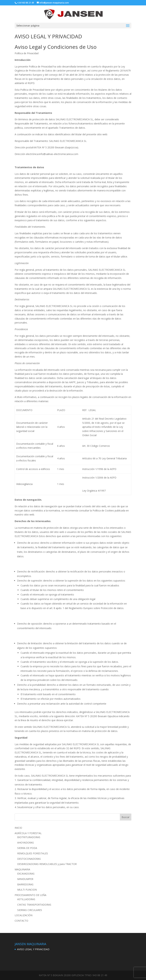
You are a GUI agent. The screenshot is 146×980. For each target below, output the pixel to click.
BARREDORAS (25, 884)
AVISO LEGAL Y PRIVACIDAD (33, 949)
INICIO (18, 828)
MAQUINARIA (22, 869)
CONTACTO (21, 921)
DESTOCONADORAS (29, 859)
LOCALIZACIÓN (24, 915)
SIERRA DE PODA (27, 848)
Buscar (126, 817)
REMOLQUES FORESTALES (33, 853)
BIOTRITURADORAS (29, 837)
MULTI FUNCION (27, 890)
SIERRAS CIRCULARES (30, 910)
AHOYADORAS (26, 843)
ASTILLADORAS (26, 899)
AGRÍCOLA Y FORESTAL (28, 833)
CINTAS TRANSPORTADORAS (34, 905)
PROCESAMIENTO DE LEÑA (30, 895)
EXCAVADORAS (26, 874)
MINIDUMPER (25, 879)
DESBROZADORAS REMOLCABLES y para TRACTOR (47, 864)
